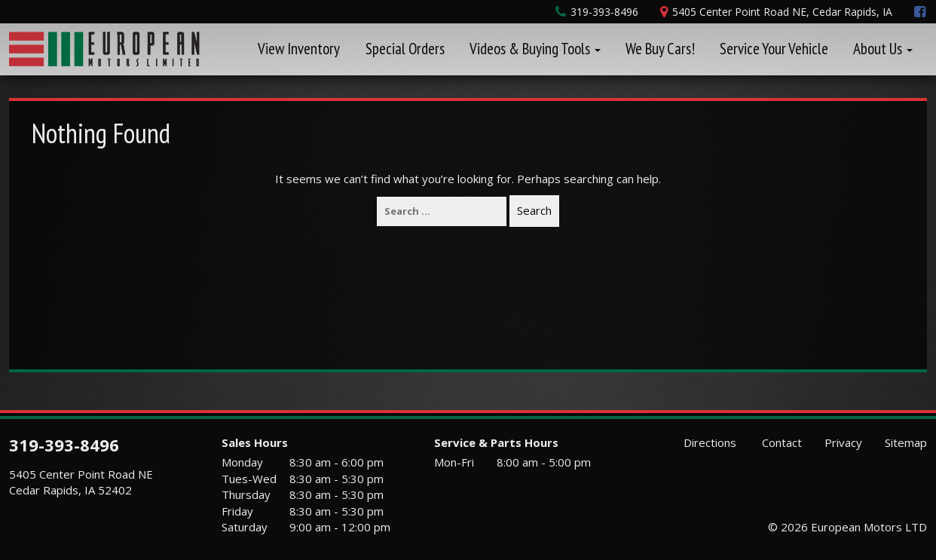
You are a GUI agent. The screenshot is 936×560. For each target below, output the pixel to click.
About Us (883, 49)
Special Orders (405, 49)
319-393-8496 (64, 445)
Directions (708, 442)
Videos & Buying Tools (535, 49)
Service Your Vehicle (774, 49)
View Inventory (299, 49)
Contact (780, 442)
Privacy (843, 442)
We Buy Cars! (660, 49)
